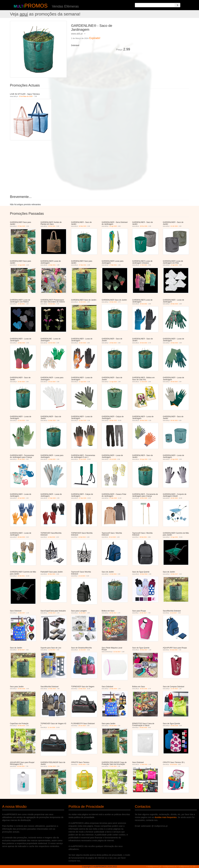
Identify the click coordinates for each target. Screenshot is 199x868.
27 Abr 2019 (113, 766)
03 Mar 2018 (21, 689)
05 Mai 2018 (21, 726)
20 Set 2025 (21, 498)
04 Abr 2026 (144, 498)
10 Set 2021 (21, 304)
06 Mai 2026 (21, 537)
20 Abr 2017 (143, 613)
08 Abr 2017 (113, 613)
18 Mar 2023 (21, 343)
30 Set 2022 (144, 304)
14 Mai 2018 (52, 537)
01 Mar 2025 (52, 420)
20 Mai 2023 (113, 343)
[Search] (177, 5)
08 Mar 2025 (113, 420)
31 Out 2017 (117, 652)
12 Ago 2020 (21, 265)
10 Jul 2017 (174, 613)
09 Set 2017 (21, 650)
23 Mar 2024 (174, 343)
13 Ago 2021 (174, 265)
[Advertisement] (161, 41)
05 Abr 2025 (174, 420)
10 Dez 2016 (144, 574)
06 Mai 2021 (143, 537)
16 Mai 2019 (82, 537)
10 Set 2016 (113, 574)
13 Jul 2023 (82, 576)
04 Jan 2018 (174, 650)
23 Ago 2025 (113, 226)
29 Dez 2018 (174, 726)
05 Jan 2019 (21, 766)
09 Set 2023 (144, 343)
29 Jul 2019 (174, 764)
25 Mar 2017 (52, 613)
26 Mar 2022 (113, 302)
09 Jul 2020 (112, 537)
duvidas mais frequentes (166, 817)
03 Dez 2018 (143, 727)
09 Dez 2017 (144, 650)
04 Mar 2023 (83, 226)
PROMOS (36, 6)
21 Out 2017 (52, 650)
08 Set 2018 (113, 726)
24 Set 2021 (82, 302)
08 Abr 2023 (52, 343)
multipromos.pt (154, 867)
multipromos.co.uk (187, 867)
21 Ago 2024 (83, 382)
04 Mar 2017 (174, 574)
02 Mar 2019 (52, 766)
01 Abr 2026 (174, 226)
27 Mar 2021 (83, 265)
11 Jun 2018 (52, 727)
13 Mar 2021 (52, 265)
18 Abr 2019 (82, 764)
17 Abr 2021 (144, 265)
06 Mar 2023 (52, 574)
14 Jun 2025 (82, 459)
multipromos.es (170, 867)
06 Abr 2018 (144, 689)
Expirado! (95, 38)
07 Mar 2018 (52, 689)
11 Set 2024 (144, 382)
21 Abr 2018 (174, 689)
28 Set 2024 (174, 382)
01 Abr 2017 (82, 613)
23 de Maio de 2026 (26, 96)
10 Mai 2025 (52, 459)
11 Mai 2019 (144, 764)
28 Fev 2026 (144, 226)
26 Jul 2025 (113, 459)
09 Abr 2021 (52, 226)
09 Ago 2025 (144, 459)
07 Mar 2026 (52, 498)
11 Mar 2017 (21, 613)
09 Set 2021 (52, 304)
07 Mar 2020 (21, 226)
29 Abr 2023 (82, 343)
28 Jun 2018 (82, 726)
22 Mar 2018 (82, 689)
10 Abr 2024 (21, 382)
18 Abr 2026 (174, 498)
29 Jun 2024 (52, 382)
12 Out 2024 (21, 420)
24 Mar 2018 (113, 689)
